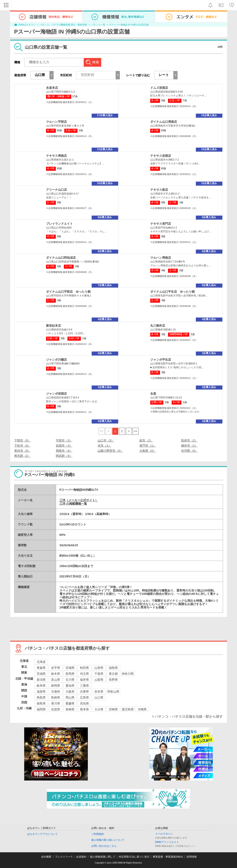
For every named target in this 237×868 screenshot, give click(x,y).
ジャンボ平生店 (161, 360)
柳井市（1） (189, 446)
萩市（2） (146, 440)
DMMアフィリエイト (167, 842)
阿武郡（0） (64, 456)
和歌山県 (113, 692)
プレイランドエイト (59, 224)
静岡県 (56, 686)
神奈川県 (128, 674)
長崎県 (70, 709)
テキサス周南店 (56, 156)
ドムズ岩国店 (159, 88)
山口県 (99, 697)
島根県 (56, 697)
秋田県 (84, 668)
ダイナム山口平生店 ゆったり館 (172, 292)
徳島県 (41, 703)
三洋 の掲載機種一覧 (73, 504)
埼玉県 (84, 674)
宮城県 (70, 668)
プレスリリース (64, 857)
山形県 (99, 668)
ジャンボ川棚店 (56, 360)
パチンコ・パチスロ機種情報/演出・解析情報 (63, 25)
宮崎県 (113, 709)
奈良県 (99, 692)
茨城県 (41, 674)
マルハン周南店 (161, 258)
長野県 (113, 680)
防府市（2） (189, 440)
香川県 (56, 703)
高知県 (84, 703)
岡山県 (70, 697)
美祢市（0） (22, 451)
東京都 (113, 674)
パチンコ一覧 (98, 25)
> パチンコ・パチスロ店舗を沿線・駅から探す (188, 716)
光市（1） (104, 446)
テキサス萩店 (159, 190)
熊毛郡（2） (22, 456)
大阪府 (70, 692)
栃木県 (56, 674)
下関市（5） (22, 440)
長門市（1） (148, 446)
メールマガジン (164, 834)
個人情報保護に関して (103, 857)
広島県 (84, 697)
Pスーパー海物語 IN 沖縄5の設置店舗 (129, 25)
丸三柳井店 (158, 326)
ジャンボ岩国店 (56, 394)
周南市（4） (64, 451)
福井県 (84, 680)
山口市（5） (106, 440)
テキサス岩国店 (161, 156)
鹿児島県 (128, 709)
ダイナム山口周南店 (164, 122)
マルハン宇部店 (56, 122)
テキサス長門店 (161, 224)
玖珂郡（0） (189, 451)
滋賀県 (41, 692)
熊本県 (84, 709)
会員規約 (81, 857)
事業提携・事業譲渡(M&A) (168, 857)
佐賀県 (56, 709)
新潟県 (41, 680)
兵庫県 (84, 692)
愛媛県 (70, 703)
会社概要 (46, 857)
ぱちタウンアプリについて (42, 834)
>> (135, 431)
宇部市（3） (64, 440)
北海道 (41, 662)
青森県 (41, 668)
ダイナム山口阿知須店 (61, 258)
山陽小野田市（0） (110, 451)
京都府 (56, 692)
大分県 (99, 709)
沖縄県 (142, 709)
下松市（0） (22, 446)
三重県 (84, 686)
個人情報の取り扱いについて (108, 840)
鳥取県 (41, 697)
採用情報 (192, 857)
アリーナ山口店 (56, 190)
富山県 (56, 680)
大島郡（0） (148, 451)
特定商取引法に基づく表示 (134, 857)
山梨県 (99, 680)
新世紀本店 (53, 326)
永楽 (153, 394)
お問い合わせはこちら (104, 846)
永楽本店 (52, 88)
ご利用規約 (98, 834)
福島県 (113, 668)
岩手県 (56, 668)
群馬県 (70, 674)
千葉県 (99, 674)
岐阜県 (41, 686)
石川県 (70, 680)
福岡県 (41, 709)
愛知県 (70, 686)
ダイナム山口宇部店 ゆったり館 (68, 292)
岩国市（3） (64, 446)
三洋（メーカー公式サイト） (79, 500)
